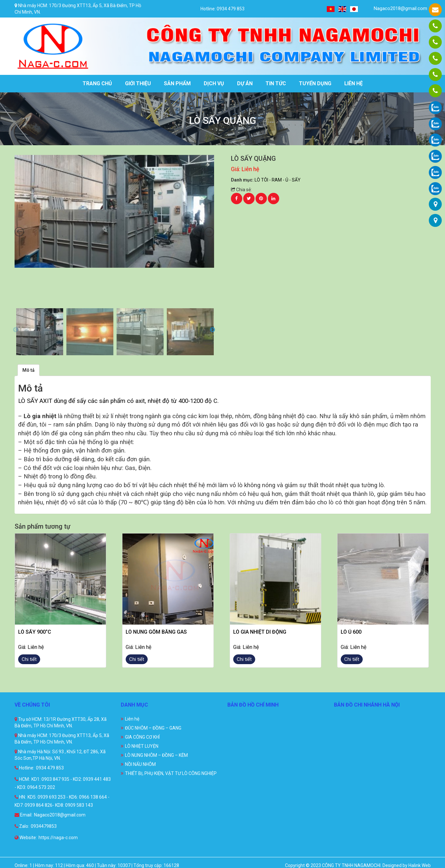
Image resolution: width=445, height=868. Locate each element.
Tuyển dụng (315, 83)
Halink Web (420, 865)
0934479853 (44, 826)
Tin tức (276, 83)
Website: (26, 838)
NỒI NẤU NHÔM (140, 764)
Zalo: (22, 826)
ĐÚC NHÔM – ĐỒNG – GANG (153, 728)
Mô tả (29, 370)
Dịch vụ (214, 83)
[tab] (29, 370)
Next (212, 330)
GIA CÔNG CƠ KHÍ (142, 737)
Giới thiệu (138, 83)
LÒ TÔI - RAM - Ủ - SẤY (278, 180)
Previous (16, 330)
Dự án (245, 83)
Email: (23, 815)
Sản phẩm (177, 83)
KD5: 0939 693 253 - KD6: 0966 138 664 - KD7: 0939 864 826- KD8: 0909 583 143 (62, 801)
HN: (20, 797)
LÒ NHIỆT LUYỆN (142, 746)
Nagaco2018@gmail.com (397, 9)
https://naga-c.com (58, 838)
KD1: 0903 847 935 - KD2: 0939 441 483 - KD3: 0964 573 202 (63, 783)
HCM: (22, 779)
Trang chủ (97, 83)
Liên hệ (354, 83)
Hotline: (24, 768)
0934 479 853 (50, 768)
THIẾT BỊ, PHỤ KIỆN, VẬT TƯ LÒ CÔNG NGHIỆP (171, 773)
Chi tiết (29, 659)
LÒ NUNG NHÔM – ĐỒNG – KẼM (156, 755)
